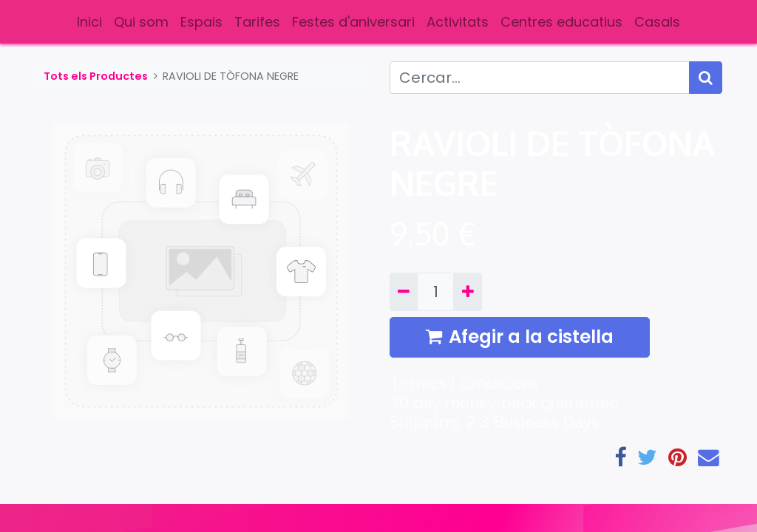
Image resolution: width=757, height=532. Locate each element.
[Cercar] (706, 78)
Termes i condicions (464, 382)
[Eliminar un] (404, 292)
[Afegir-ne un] (467, 292)
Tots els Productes (96, 76)
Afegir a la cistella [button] (520, 337)
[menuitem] (89, 22)
